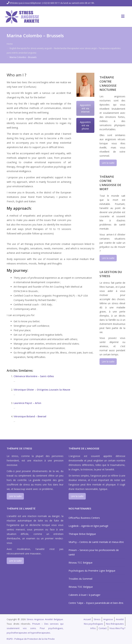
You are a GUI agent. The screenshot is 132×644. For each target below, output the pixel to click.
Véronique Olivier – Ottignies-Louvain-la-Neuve (42, 390)
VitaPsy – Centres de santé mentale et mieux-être (96, 542)
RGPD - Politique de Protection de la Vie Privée (31, 639)
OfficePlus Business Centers (84, 518)
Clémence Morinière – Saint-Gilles (34, 376)
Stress (97, 619)
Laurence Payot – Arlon (27, 403)
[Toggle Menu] (123, 16)
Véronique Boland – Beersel (30, 416)
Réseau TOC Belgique (81, 587)
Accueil (87, 619)
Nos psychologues (93, 624)
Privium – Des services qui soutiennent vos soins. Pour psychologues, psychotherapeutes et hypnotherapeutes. (35, 628)
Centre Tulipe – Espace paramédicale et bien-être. (96, 603)
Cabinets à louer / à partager (84, 595)
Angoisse (108, 619)
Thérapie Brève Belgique (82, 534)
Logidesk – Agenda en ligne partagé (88, 526)
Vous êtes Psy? (117, 628)
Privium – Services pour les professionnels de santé (94, 552)
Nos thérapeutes (115, 624)
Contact (103, 628)
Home (10, 44)
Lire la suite (108, 163)
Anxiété (120, 619)
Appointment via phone (85, 125)
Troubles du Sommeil (80, 579)
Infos (93, 628)
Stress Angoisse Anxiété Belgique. (45, 619)
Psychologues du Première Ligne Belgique (92, 571)
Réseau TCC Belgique (81, 563)
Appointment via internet (85, 108)
